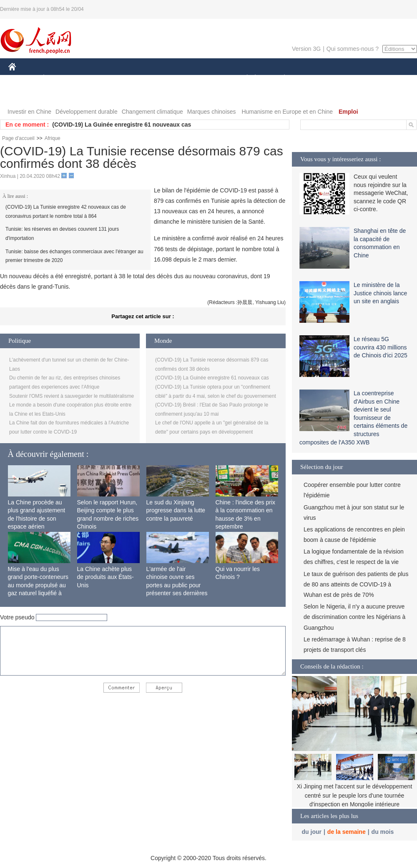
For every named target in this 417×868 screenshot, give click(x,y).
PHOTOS (25, 95)
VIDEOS (59, 95)
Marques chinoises (212, 112)
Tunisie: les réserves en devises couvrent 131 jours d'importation (62, 234)
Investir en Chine (29, 112)
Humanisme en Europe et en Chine (287, 112)
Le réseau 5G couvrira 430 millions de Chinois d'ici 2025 (381, 347)
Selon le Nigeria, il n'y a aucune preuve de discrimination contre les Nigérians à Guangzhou (354, 617)
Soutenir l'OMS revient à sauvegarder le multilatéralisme (72, 396)
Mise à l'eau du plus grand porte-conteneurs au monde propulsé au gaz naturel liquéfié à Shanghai (38, 585)
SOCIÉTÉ (243, 79)
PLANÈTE (280, 79)
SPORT (313, 79)
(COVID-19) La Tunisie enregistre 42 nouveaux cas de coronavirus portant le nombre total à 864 (66, 212)
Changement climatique (152, 112)
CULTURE (206, 79)
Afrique (53, 138)
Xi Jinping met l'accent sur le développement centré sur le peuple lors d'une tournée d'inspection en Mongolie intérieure (355, 795)
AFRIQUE (132, 79)
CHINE (23, 79)
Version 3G (306, 49)
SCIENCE (169, 79)
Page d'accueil (18, 138)
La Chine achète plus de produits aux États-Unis (106, 577)
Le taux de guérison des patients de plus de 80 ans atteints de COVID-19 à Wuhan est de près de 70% (356, 584)
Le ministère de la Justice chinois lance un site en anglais (380, 293)
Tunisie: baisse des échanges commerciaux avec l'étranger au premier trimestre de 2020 (74, 256)
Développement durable (87, 112)
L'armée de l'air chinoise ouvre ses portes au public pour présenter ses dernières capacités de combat (177, 585)
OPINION (388, 79)
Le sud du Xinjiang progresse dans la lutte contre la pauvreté (176, 510)
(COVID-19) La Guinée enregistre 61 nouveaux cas (122, 125)
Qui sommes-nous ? (353, 49)
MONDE (97, 79)
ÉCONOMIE (59, 79)
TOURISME (349, 79)
